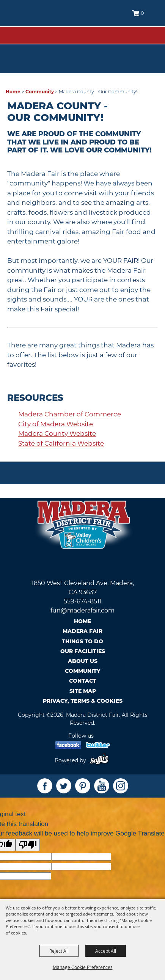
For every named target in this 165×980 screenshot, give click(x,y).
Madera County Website (57, 433)
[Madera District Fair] (41, 19)
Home (13, 92)
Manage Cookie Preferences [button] (83, 967)
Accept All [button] (106, 951)
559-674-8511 (83, 601)
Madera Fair (82, 631)
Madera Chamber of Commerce (70, 414)
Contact (83, 681)
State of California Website (61, 443)
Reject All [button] (59, 951)
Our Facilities (83, 651)
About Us (83, 661)
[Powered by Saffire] (101, 760)
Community (40, 92)
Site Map (83, 691)
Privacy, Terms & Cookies (83, 701)
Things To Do (82, 641)
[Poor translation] (28, 845)
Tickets (145, 46)
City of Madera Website (56, 424)
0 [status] (142, 13)
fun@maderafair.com (82, 610)
